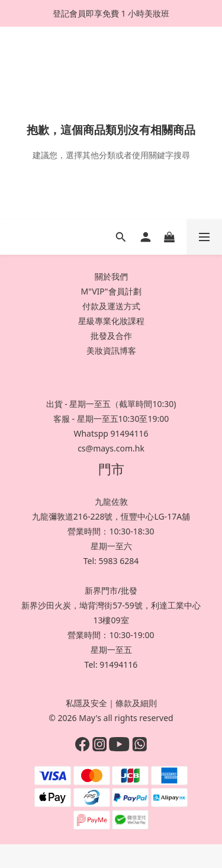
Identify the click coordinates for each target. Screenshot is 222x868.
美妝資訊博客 (111, 350)
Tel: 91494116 (111, 664)
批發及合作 (111, 336)
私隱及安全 (86, 703)
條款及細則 (136, 703)
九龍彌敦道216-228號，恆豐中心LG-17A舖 (111, 516)
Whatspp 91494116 (111, 433)
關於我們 (111, 276)
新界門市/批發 (111, 590)
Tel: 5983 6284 (111, 561)
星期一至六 (111, 546)
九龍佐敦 (111, 502)
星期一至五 (111, 650)
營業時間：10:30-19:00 (111, 635)
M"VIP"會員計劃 (111, 291)
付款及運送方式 (111, 306)
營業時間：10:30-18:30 (111, 531)
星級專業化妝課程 (111, 321)
